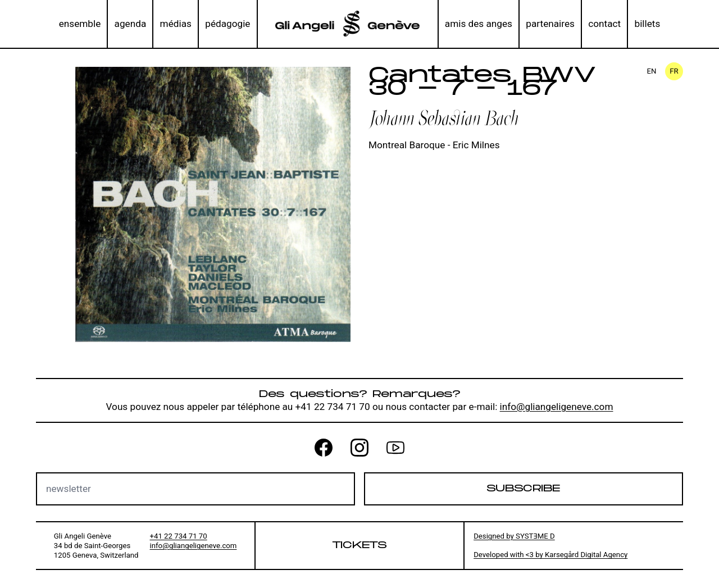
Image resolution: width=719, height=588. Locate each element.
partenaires (550, 24)
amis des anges (479, 24)
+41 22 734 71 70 (179, 536)
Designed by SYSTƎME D (514, 536)
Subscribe (523, 489)
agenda (131, 24)
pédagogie (227, 24)
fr (674, 71)
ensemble (80, 24)
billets (648, 24)
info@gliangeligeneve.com (557, 407)
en (652, 71)
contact (604, 24)
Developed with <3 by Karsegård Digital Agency (550, 555)
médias (176, 24)
